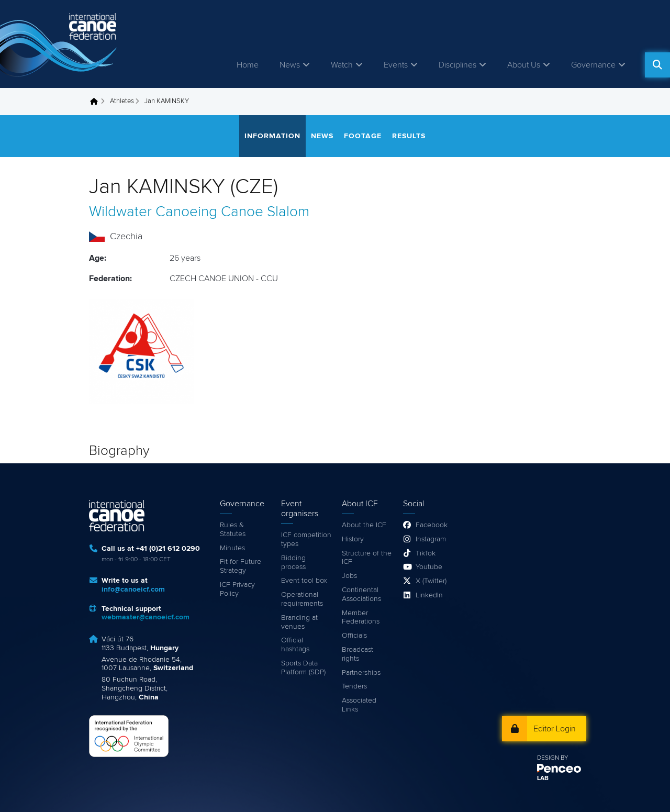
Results (409, 136)
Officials (354, 636)
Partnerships (361, 673)
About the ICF (364, 525)
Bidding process (293, 563)
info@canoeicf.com (133, 589)
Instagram (431, 539)
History (353, 539)
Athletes (122, 101)
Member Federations (361, 618)
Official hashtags (295, 645)
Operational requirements (302, 599)
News (290, 65)
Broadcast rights (358, 654)
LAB (543, 778)
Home (248, 65)
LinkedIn (429, 595)
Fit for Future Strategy (241, 566)
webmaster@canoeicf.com (146, 617)
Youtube (429, 567)
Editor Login (555, 729)
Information (272, 136)
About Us (524, 65)
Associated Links (359, 705)
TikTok (426, 553)
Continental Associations (361, 594)
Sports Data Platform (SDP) (303, 668)
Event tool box (304, 581)
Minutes (232, 548)
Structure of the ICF (367, 558)
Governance (593, 65)
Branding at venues (299, 622)
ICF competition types (306, 540)
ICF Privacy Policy (237, 589)
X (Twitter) (431, 581)
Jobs (349, 576)
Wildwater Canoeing (153, 212)
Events (396, 65)
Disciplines (457, 65)
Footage (363, 136)
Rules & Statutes (233, 530)
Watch (342, 65)
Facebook (432, 525)
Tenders (354, 686)
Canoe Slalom (265, 212)
